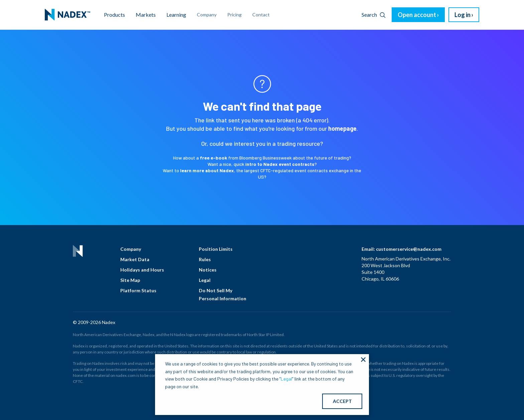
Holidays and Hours (142, 270)
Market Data (135, 259)
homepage (342, 128)
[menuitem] (68, 15)
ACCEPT (342, 401)
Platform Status (138, 290)
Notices (208, 270)
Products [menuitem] (114, 15)
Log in (463, 15)
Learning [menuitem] (176, 15)
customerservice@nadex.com (409, 249)
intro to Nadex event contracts (280, 164)
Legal (205, 280)
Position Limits (216, 249)
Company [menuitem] (207, 15)
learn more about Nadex (207, 170)
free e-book (214, 158)
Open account (417, 15)
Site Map (130, 280)
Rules (205, 259)
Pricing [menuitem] (234, 15)
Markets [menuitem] (146, 15)
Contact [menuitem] (261, 15)
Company (131, 249)
